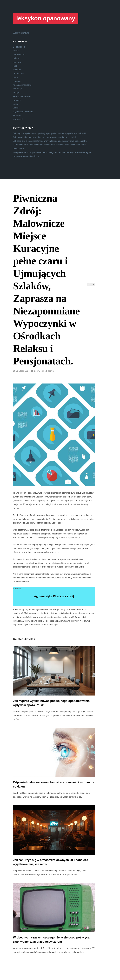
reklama (17, 81)
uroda (16, 104)
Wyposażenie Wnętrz (23, 112)
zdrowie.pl (18, 119)
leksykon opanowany (46, 18)
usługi (16, 108)
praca (16, 77)
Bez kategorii (19, 47)
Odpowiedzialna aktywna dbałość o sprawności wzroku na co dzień (44, 137)
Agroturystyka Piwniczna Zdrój (54, 596)
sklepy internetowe (22, 96)
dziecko (17, 58)
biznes (16, 51)
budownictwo (19, 54)
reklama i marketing (22, 85)
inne (15, 66)
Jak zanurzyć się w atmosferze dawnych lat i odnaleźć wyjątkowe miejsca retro (50, 141)
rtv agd (16, 93)
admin (51, 371)
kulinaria (17, 70)
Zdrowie (17, 115)
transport (17, 100)
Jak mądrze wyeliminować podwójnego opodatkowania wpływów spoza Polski (49, 133)
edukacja (17, 62)
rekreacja (17, 89)
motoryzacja (19, 74)
